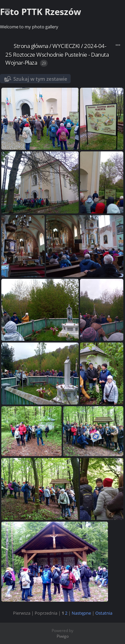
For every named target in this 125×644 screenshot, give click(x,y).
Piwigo (63, 636)
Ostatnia (104, 613)
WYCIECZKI (66, 46)
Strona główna (31, 46)
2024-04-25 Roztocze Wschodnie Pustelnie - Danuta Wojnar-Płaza (57, 54)
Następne (81, 613)
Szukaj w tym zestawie (40, 79)
